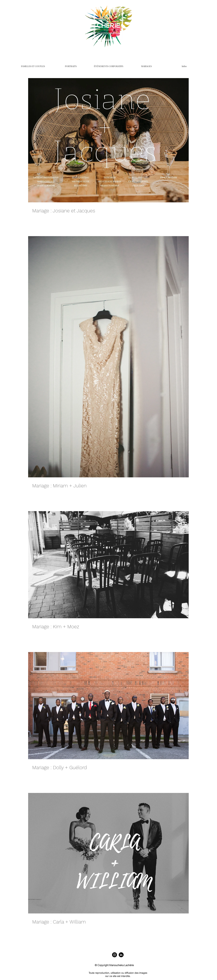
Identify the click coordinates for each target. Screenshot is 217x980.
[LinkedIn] (121, 955)
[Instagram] (115, 955)
